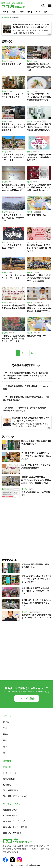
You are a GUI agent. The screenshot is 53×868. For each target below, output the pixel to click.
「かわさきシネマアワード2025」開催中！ (13, 246)
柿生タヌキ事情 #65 (37, 336)
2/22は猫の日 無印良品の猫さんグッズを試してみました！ (39, 67)
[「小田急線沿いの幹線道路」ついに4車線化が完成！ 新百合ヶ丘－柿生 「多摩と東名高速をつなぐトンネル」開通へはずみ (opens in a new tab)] (26, 376)
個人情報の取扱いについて (15, 796)
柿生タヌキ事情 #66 (37, 215)
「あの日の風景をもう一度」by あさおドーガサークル (13, 218)
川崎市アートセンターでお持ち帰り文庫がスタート (13, 95)
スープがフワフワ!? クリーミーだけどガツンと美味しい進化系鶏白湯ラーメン (39, 97)
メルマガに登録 (27, 698)
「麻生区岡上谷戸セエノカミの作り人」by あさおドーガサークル (13, 157)
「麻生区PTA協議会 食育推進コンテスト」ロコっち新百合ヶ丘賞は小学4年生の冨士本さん (39, 308)
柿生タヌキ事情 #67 (11, 64)
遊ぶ (22, 12)
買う (14, 12)
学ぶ (38, 12)
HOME (7, 17)
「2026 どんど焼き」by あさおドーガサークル (13, 277)
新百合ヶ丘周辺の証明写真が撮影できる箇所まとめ (36, 443)
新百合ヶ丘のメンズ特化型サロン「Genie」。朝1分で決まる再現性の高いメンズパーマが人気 (39, 127)
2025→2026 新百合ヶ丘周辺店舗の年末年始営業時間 (13, 307)
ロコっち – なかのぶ (12, 833)
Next (33, 353)
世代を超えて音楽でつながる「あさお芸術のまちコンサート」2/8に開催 (39, 278)
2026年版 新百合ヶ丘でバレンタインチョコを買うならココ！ (39, 248)
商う (46, 12)
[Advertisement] (26, 526)
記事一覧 (15, 17)
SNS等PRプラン (10, 815)
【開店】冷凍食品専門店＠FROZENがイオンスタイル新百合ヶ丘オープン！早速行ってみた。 (36, 480)
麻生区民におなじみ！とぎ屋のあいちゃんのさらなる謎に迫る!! (13, 127)
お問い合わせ (9, 779)
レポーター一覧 (10, 773)
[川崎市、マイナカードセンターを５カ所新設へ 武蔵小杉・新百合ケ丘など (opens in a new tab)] (26, 409)
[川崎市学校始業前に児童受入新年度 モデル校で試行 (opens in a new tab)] (26, 388)
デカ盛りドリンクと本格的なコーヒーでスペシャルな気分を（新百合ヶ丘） (36, 456)
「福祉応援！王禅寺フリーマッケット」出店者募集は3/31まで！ (39, 157)
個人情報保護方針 (11, 790)
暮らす (30, 12)
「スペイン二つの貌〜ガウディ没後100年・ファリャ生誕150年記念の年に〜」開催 (39, 188)
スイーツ (31, 242)
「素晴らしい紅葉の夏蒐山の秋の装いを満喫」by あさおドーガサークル (13, 338)
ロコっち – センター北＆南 (15, 827)
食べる (6, 12)
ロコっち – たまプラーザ (14, 821)
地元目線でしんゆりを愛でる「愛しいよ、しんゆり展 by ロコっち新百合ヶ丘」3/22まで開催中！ (13, 188)
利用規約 (7, 785)
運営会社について (11, 810)
